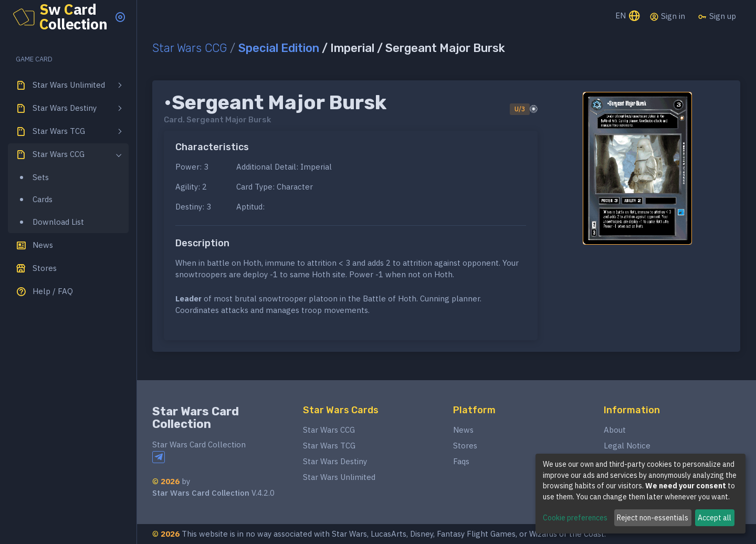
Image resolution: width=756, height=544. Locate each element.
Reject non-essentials (653, 518)
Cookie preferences (575, 518)
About (615, 430)
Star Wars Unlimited (339, 477)
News (463, 430)
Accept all (715, 518)
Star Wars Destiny (335, 461)
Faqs (461, 461)
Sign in (667, 16)
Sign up (717, 16)
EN (628, 17)
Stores (465, 446)
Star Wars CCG (190, 48)
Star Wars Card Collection (196, 418)
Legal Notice (627, 446)
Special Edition (279, 48)
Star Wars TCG (329, 446)
